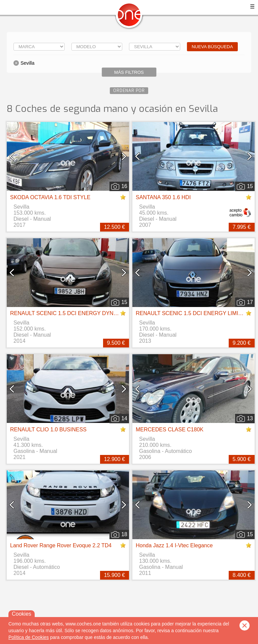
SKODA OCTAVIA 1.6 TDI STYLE (50, 197)
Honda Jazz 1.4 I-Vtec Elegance (174, 545)
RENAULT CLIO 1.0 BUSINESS (48, 430)
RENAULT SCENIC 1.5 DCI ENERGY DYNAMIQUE (72, 313)
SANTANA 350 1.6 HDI (163, 197)
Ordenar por (129, 91)
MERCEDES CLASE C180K (170, 430)
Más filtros (129, 72)
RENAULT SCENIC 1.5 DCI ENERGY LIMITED (192, 313)
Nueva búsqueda (212, 47)
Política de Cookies (29, 637)
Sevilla (27, 63)
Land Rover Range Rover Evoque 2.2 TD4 (61, 545)
